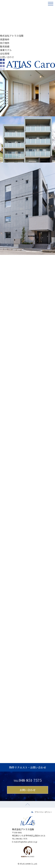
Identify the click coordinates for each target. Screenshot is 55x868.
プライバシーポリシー (43, 812)
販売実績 (5, 46)
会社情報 (5, 53)
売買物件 (5, 39)
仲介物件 (5, 43)
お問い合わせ (7, 57)
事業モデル (6, 50)
